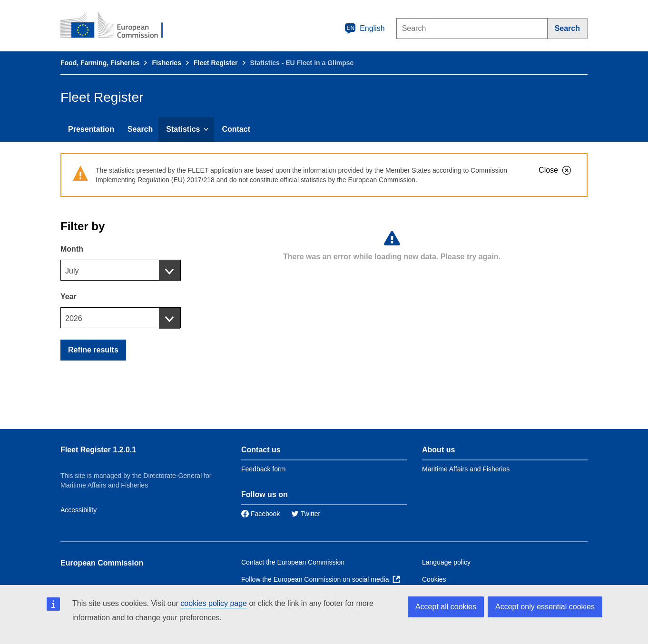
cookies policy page (214, 603)
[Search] (568, 29)
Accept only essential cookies (545, 607)
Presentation (91, 129)
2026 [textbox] (74, 318)
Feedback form (263, 469)
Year (69, 297)
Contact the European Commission (293, 562)
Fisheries (166, 63)
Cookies (434, 579)
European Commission (102, 563)
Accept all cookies (446, 607)
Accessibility (79, 510)
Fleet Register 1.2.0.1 (98, 450)
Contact (236, 129)
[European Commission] (118, 26)
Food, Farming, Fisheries (100, 63)
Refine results (93, 350)
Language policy (446, 562)
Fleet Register (216, 63)
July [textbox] (72, 271)
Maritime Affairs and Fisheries (466, 469)
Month (72, 249)
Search (140, 129)
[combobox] (121, 270)
